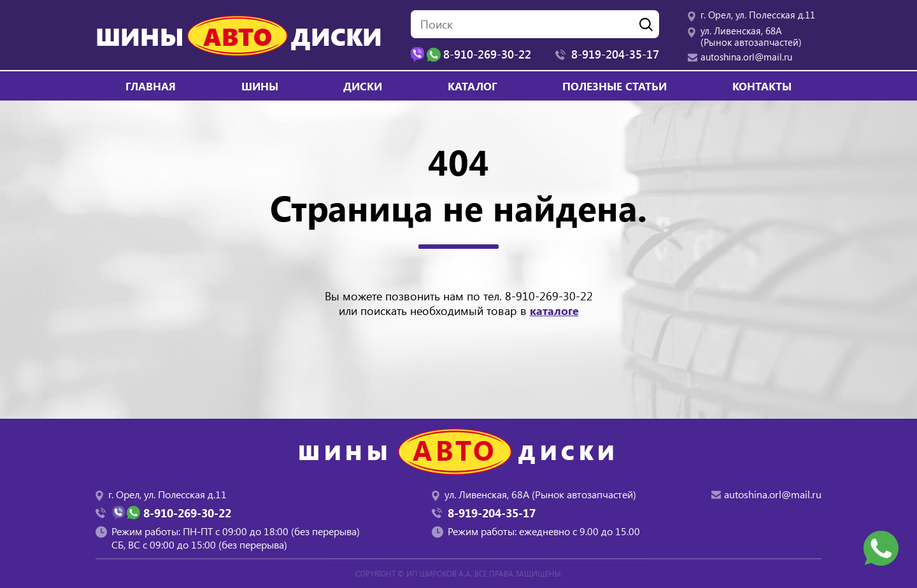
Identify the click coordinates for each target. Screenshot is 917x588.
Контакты (762, 86)
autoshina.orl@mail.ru (746, 57)
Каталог (473, 86)
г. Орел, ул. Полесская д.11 (758, 15)
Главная (151, 86)
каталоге (554, 311)
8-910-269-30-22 (549, 296)
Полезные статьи (615, 86)
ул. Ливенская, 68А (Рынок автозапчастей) (751, 36)
